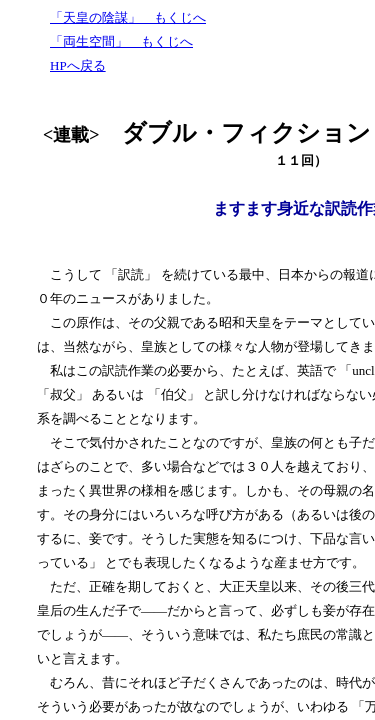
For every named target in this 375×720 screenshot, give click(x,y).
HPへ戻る (78, 65)
